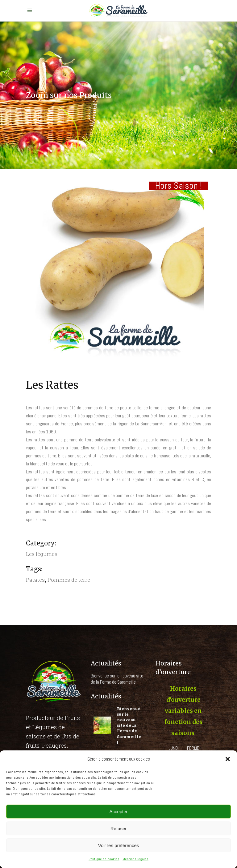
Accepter (118, 812)
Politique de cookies (104, 859)
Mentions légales (135, 859)
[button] (228, 759)
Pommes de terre (69, 580)
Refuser (119, 828)
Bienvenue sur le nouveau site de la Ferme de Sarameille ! (117, 679)
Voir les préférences (119, 845)
